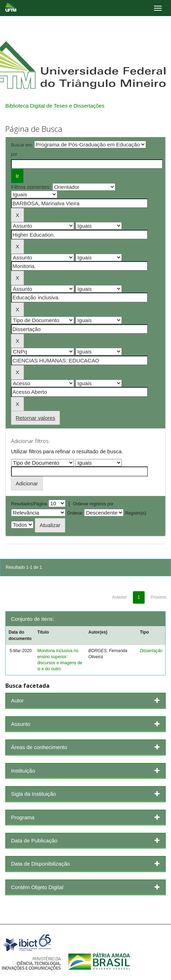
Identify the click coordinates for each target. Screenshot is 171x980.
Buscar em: (22, 145)
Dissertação (151, 651)
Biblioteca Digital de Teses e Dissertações (55, 106)
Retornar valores (35, 418)
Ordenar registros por (93, 504)
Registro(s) (136, 513)
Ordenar (75, 513)
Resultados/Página (29, 504)
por (14, 154)
